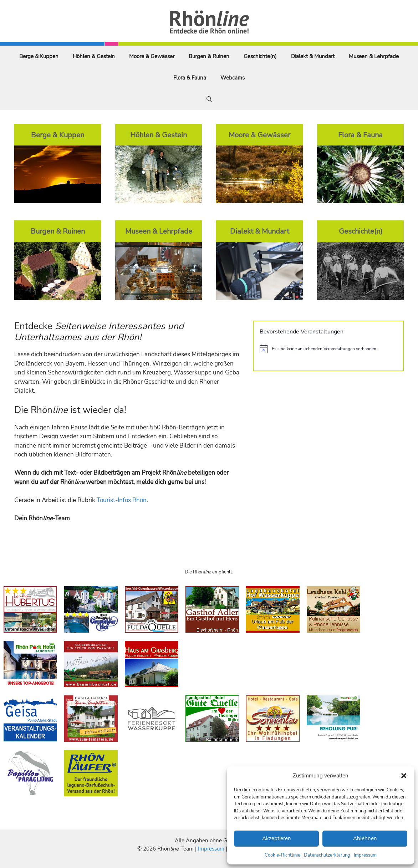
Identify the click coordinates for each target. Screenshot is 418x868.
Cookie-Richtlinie (282, 855)
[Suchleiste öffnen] (209, 99)
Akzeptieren (277, 838)
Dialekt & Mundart (313, 56)
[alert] (328, 349)
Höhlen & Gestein (94, 56)
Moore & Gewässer (152, 56)
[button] (404, 776)
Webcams (233, 78)
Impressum (365, 855)
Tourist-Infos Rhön (122, 500)
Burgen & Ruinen (209, 56)
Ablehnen (365, 838)
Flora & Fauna (190, 78)
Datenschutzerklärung (327, 855)
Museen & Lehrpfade (374, 56)
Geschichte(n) (260, 56)
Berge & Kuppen (39, 56)
